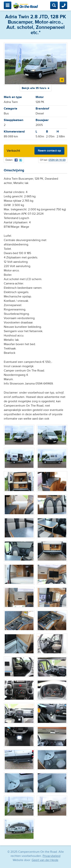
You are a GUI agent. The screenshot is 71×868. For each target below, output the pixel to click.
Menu (8, 5)
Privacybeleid (51, 856)
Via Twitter (21, 160)
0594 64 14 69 (57, 160)
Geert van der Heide (45, 860)
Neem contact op (49, 151)
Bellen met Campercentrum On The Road (63, 5)
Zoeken (54, 5)
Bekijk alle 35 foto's (34, 88)
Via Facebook (16, 160)
